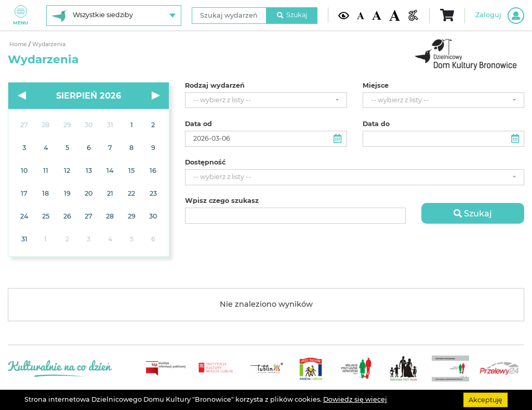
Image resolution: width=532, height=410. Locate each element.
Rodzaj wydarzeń (215, 86)
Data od (198, 124)
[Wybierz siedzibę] (114, 16)
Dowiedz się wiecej (355, 399)
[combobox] (266, 100)
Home (19, 44)
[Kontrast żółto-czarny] (344, 15)
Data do (376, 124)
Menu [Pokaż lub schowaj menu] (21, 15)
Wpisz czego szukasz (222, 201)
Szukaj (292, 15)
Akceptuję (486, 399)
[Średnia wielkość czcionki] (376, 15)
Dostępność (205, 162)
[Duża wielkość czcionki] (395, 15)
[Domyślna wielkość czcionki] (361, 15)
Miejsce (376, 86)
